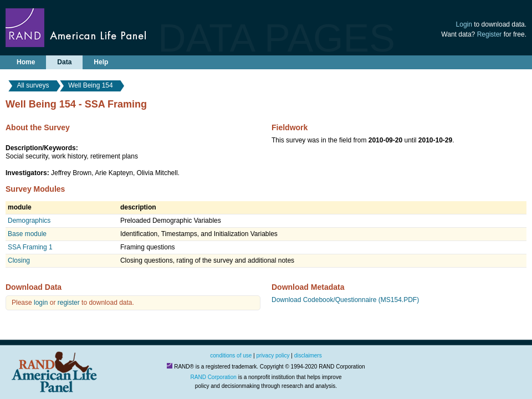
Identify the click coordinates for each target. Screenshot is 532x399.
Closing (19, 260)
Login (464, 24)
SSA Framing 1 (30, 247)
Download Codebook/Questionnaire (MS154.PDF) (345, 300)
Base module (27, 234)
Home (26, 62)
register (69, 303)
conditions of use (231, 355)
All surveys (33, 85)
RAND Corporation (214, 377)
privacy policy (273, 355)
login (41, 303)
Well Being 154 (91, 85)
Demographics (29, 221)
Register (490, 34)
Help (101, 62)
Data (64, 62)
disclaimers (308, 355)
